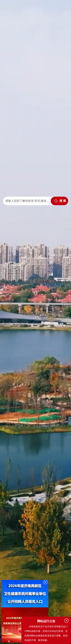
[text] (27, 201)
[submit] (59, 201)
